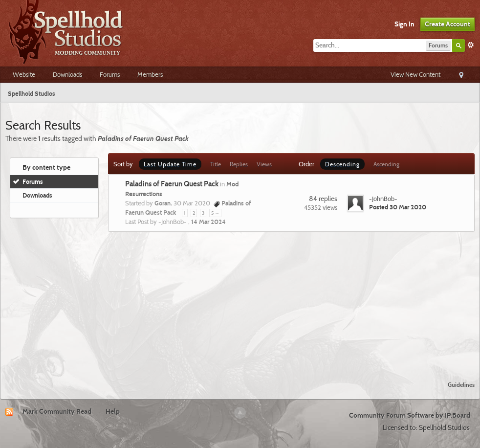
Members (150, 74)
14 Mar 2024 (208, 222)
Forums (110, 74)
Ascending (386, 164)
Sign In (404, 24)
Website (24, 74)
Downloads (67, 74)
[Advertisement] (240, 300)
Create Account (447, 24)
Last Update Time (170, 164)
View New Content (415, 74)
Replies (239, 164)
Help (113, 411)
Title (216, 164)
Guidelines (461, 385)
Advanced (471, 45)
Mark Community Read (57, 411)
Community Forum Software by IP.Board (410, 415)
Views (264, 164)
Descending (342, 164)
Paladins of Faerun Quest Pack (172, 184)
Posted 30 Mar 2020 (398, 207)
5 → (215, 213)
